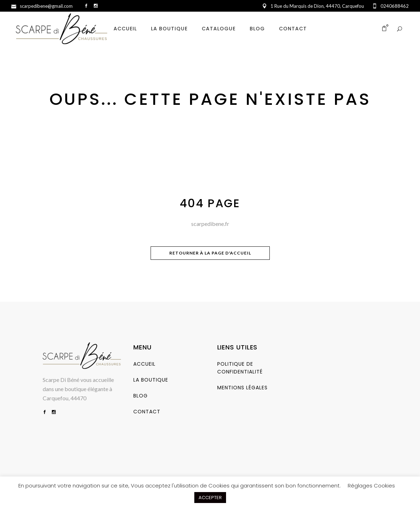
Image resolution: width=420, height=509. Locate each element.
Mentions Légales (242, 388)
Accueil (144, 364)
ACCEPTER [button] (210, 498)
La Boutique (151, 380)
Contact (147, 412)
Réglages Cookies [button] (371, 486)
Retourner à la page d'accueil (210, 253)
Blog (141, 396)
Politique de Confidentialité (240, 368)
